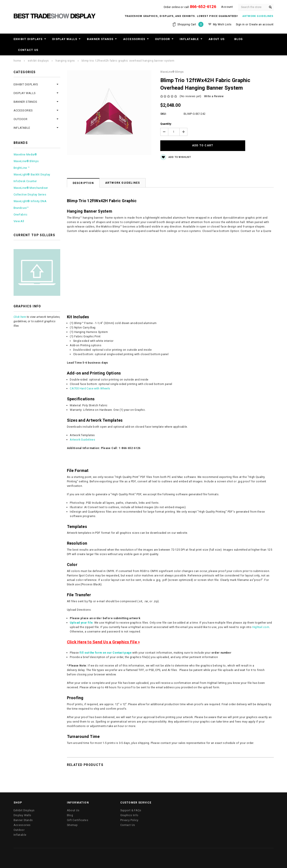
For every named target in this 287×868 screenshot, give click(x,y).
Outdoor (163, 39)
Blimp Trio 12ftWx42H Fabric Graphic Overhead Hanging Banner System (128, 61)
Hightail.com (261, 618)
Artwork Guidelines (123, 173)
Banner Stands (100, 39)
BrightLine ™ (22, 168)
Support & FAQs (131, 801)
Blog (239, 39)
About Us (217, 39)
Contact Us (28, 50)
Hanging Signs (65, 61)
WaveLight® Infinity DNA (30, 201)
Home (17, 61)
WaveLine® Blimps (26, 161)
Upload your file (81, 613)
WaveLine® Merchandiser (31, 188)
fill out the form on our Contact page (106, 643)
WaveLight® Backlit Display (32, 174)
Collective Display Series (30, 194)
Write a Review (214, 96)
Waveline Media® (25, 154)
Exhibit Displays (28, 39)
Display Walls (65, 39)
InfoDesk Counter (25, 181)
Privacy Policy (129, 811)
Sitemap (72, 816)
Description (83, 174)
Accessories (134, 39)
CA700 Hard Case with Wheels (90, 379)
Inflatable (189, 39)
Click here (20, 317)
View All (19, 221)
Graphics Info (129, 806)
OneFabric (20, 214)
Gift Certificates (78, 811)
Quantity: (166, 124)
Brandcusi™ (21, 208)
